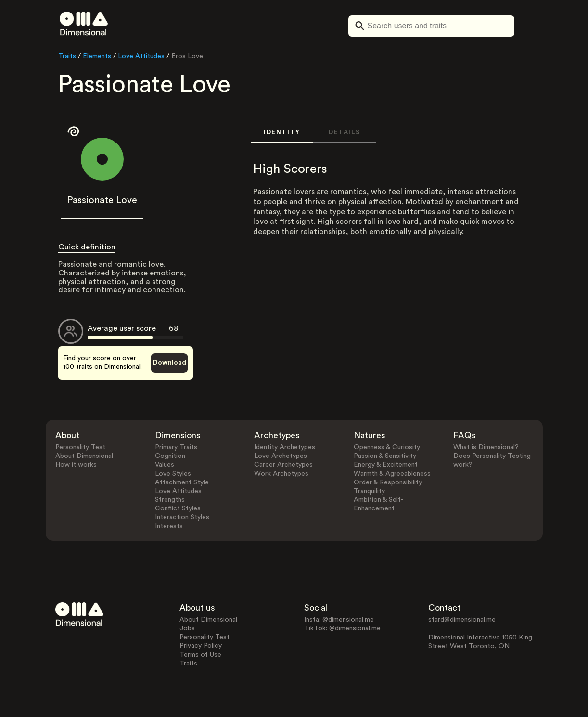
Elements (97, 56)
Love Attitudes (141, 56)
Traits (67, 56)
